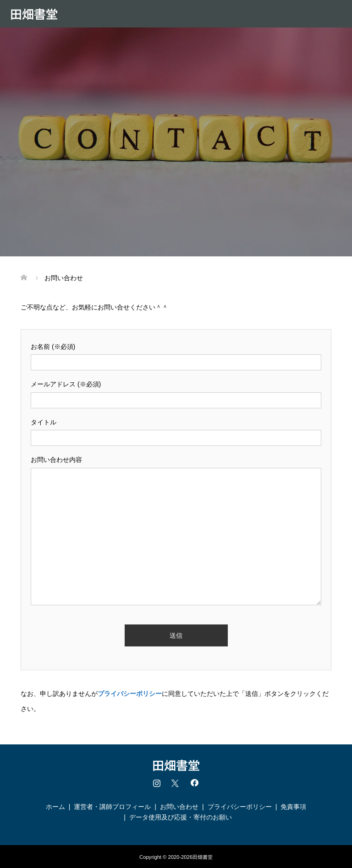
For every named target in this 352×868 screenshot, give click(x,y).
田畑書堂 (34, 14)
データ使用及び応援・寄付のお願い (181, 817)
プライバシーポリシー (240, 807)
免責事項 (293, 807)
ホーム (55, 807)
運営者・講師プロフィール (112, 807)
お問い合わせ (179, 807)
